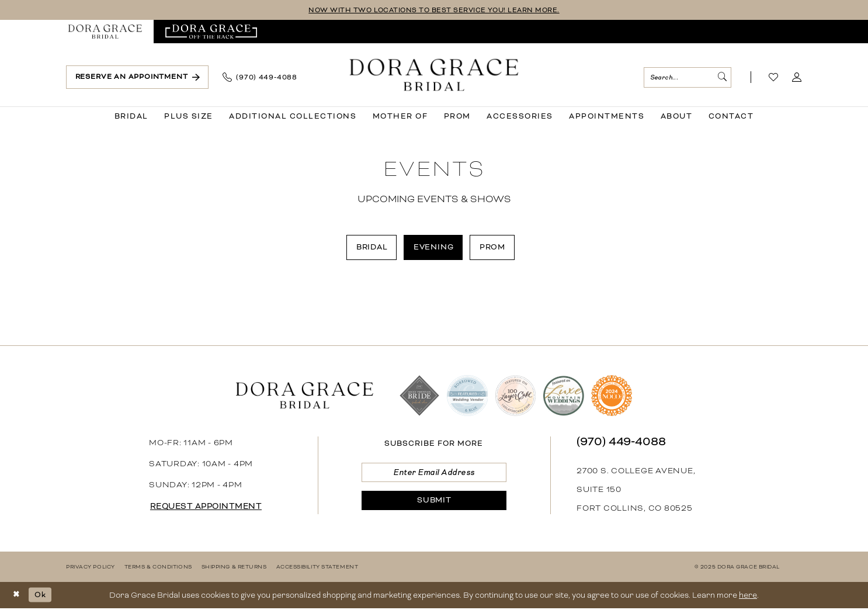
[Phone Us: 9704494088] (260, 78)
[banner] (434, 75)
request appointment (209, 508)
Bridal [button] (370, 247)
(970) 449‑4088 (621, 443)
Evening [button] (435, 247)
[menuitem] (105, 32)
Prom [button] (495, 247)
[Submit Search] (721, 77)
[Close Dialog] (17, 596)
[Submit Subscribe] (434, 503)
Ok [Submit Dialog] (41, 596)
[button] (797, 78)
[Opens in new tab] (211, 32)
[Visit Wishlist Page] (774, 78)
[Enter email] (434, 474)
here (748, 596)
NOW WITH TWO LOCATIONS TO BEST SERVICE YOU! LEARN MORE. (434, 10)
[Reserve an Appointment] (137, 77)
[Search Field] (688, 77)
